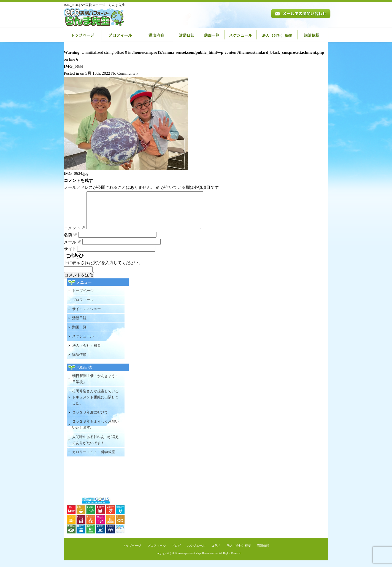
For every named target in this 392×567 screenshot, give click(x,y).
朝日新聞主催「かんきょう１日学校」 (95, 385)
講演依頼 (313, 35)
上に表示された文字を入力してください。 (103, 269)
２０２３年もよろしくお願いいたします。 (95, 431)
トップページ (83, 35)
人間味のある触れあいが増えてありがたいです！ (95, 446)
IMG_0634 (73, 66)
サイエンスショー (86, 315)
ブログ (176, 552)
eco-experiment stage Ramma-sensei (198, 560)
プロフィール (121, 35)
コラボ (216, 552)
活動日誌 (186, 35)
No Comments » (125, 73)
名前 (71, 241)
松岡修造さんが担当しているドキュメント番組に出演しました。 (95, 404)
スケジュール (241, 35)
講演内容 (156, 35)
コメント (75, 235)
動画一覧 (212, 35)
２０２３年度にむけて (90, 419)
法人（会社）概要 (277, 35)
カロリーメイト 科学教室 (94, 459)
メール (73, 249)
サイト (70, 256)
